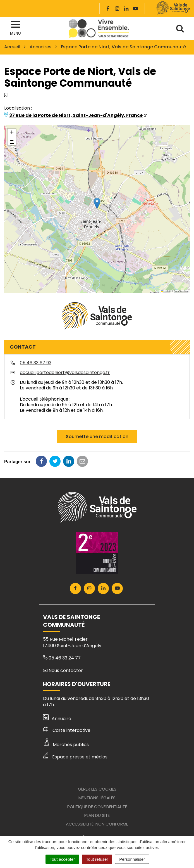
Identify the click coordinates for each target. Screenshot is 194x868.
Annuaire (57, 719)
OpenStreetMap (181, 291)
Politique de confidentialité (97, 807)
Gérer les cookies (97, 789)
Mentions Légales (97, 798)
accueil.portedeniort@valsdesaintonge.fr (65, 372)
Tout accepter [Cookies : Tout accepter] (62, 859)
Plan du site (97, 815)
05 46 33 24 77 (62, 658)
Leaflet (165, 291)
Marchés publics (66, 745)
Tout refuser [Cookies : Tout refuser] (97, 859)
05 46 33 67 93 (36, 363)
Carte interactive (67, 730)
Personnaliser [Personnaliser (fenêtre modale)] (132, 859)
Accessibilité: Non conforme (97, 824)
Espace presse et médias (75, 757)
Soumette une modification (97, 437)
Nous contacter (63, 670)
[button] (97, 203)
